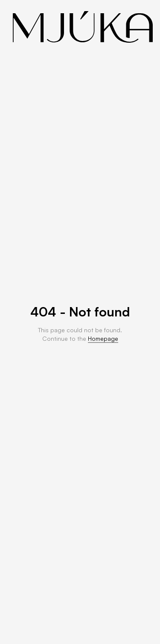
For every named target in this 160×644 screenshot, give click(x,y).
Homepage (103, 338)
